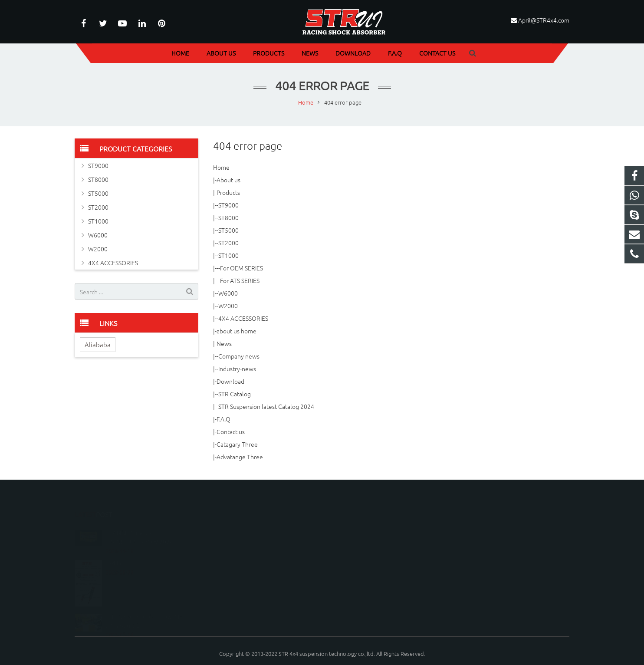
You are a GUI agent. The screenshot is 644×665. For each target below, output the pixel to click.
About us (228, 180)
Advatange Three (240, 457)
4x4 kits (116, 545)
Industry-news (237, 369)
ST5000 (228, 230)
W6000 (228, 293)
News (224, 343)
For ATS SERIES (240, 280)
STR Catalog (235, 394)
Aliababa (98, 344)
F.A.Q (223, 419)
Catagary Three (237, 444)
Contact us (231, 431)
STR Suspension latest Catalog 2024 (266, 406)
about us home (237, 331)
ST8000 (228, 217)
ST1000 (228, 255)
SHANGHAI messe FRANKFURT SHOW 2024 (139, 519)
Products (228, 192)
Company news (239, 356)
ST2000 (228, 243)
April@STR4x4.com (544, 20)
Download (230, 381)
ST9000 (228, 205)
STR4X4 (347, 552)
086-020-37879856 (360, 527)
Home (221, 167)
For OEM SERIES (241, 268)
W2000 (228, 306)
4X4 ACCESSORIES (243, 318)
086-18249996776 (359, 515)
